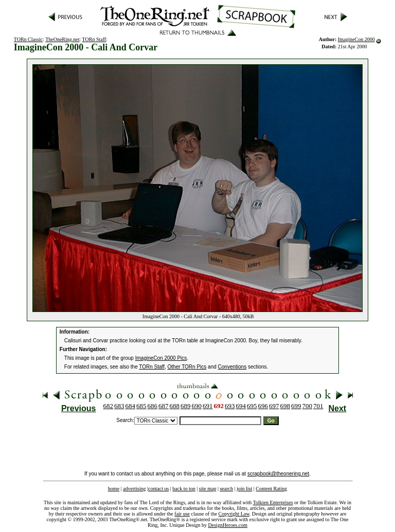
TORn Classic (28, 39)
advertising (134, 489)
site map (208, 489)
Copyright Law (234, 514)
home (114, 489)
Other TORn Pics (187, 367)
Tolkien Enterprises (273, 502)
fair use (182, 514)
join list (244, 489)
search (226, 489)
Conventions (232, 367)
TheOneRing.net (62, 39)
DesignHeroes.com (228, 525)
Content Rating (271, 489)
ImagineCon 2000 (356, 39)
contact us (158, 489)
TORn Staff (94, 39)
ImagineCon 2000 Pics (161, 358)
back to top (184, 489)
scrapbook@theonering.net (278, 474)
